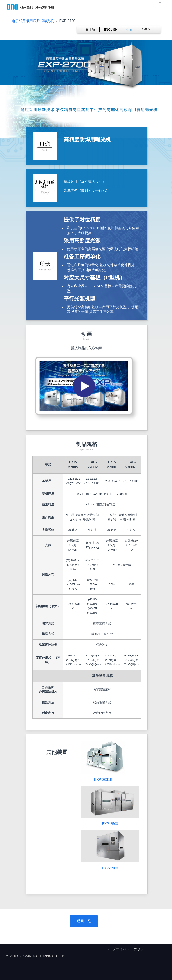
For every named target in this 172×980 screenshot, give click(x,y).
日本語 (90, 30)
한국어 (146, 30)
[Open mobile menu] (160, 5)
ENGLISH (111, 30)
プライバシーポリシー (130, 949)
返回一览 (84, 921)
